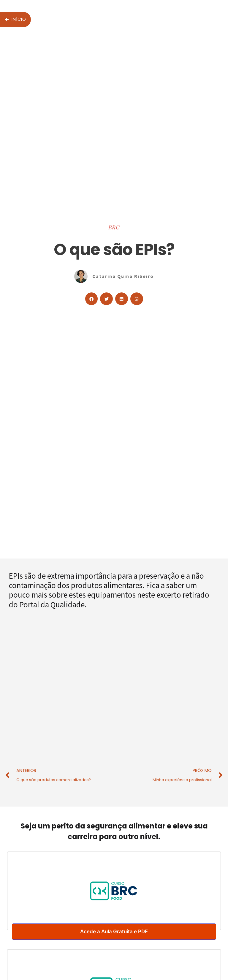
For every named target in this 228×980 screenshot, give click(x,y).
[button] (92, 299)
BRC (114, 227)
